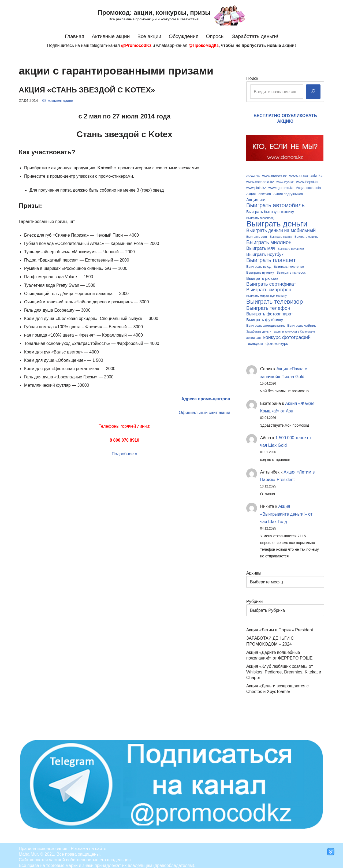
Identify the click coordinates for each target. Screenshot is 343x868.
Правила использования (43, 845)
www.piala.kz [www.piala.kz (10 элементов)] (256, 187)
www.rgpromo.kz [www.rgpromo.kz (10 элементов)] (281, 187)
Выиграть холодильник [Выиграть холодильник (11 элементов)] (266, 323)
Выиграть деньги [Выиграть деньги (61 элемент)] (277, 222)
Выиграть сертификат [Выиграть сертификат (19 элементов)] (271, 281)
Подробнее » (124, 451)
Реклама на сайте (89, 845)
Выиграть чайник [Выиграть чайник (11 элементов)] (301, 323)
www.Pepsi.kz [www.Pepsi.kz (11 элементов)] (307, 181)
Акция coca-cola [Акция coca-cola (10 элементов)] (309, 187)
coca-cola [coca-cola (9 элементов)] (253, 176)
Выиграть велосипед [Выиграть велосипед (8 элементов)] (260, 217)
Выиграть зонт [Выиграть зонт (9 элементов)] (257, 235)
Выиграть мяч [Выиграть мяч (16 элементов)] (261, 246)
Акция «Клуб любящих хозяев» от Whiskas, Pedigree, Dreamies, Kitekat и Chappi (284, 668)
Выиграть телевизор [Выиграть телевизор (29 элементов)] (275, 299)
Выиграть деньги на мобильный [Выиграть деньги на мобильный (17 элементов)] (281, 229)
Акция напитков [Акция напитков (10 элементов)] (259, 193)
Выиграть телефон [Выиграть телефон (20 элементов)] (268, 305)
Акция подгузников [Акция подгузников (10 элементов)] (288, 193)
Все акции (149, 36)
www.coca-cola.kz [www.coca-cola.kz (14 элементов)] (306, 175)
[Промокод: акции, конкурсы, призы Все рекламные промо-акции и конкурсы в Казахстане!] (171, 15)
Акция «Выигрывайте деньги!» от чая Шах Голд (287, 511)
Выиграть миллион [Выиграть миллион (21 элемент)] (269, 241)
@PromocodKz (136, 45)
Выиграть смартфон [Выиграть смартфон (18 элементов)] (269, 287)
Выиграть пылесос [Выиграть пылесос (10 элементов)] (291, 270)
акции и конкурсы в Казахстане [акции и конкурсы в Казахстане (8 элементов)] (294, 328)
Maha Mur (28, 851)
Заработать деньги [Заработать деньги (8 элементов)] (259, 328)
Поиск (252, 78)
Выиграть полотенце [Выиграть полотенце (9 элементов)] (289, 264)
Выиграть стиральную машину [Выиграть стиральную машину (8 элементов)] (266, 293)
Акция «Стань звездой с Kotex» (87, 90)
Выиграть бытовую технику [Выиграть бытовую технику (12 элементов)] (270, 211)
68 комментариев (58, 100)
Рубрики (255, 599)
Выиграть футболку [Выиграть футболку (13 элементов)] (265, 317)
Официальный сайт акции (204, 410)
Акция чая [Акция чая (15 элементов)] (256, 199)
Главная (74, 36)
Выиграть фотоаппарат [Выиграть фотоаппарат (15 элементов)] (270, 311)
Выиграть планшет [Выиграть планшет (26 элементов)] (271, 258)
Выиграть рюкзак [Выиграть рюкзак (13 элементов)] (262, 276)
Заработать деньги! (256, 36)
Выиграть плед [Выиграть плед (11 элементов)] (259, 264)
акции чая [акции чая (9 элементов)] (253, 334)
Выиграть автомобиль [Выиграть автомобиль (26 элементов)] (275, 205)
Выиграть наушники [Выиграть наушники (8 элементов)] (291, 247)
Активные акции (111, 36)
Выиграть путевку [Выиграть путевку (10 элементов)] (260, 270)
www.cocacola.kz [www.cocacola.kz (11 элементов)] (260, 181)
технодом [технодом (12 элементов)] (255, 340)
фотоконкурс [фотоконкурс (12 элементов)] (277, 340)
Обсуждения (184, 36)
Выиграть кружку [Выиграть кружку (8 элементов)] (281, 235)
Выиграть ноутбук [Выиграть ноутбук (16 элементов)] (265, 252)
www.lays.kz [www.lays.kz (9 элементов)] (285, 181)
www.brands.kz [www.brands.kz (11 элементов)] (275, 176)
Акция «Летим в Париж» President (280, 627)
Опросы (215, 36)
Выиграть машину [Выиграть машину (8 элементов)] (306, 235)
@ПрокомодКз (204, 45)
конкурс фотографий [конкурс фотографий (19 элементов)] (287, 334)
